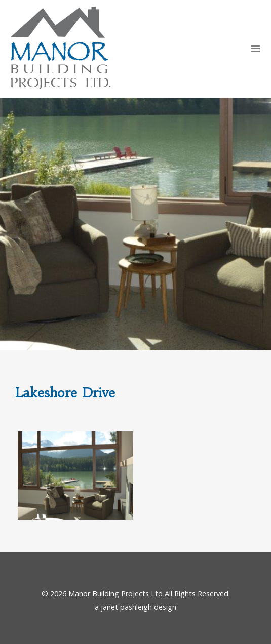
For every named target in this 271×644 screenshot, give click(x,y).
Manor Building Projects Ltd (115, 594)
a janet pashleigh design (135, 607)
